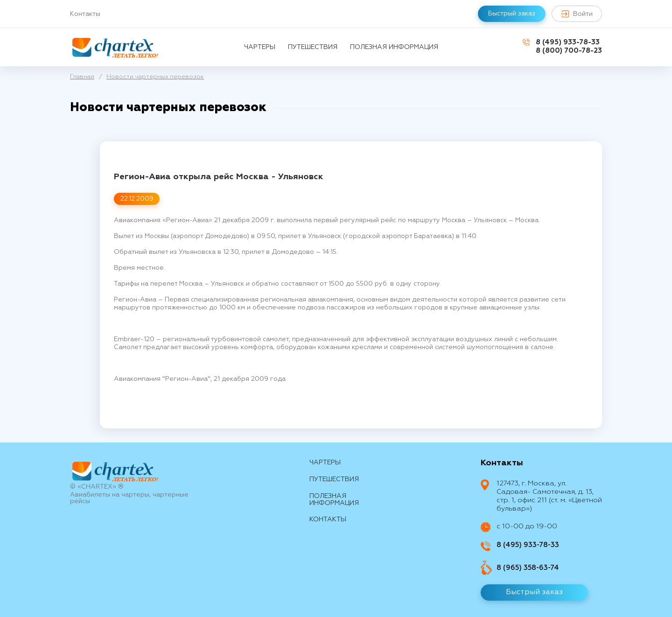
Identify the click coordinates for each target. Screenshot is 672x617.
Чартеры (260, 47)
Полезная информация (394, 47)
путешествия (313, 47)
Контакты (85, 14)
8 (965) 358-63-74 (528, 568)
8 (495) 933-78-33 (568, 42)
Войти (577, 14)
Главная (82, 77)
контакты (328, 519)
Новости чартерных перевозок (155, 77)
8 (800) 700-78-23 (569, 51)
